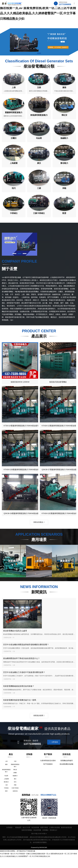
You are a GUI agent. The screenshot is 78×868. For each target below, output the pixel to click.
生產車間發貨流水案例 (48, 768)
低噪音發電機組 (27, 840)
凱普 (6, 801)
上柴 (6, 769)
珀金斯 (6, 785)
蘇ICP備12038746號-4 (39, 844)
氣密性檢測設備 (66, 838)
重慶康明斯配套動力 (15, 774)
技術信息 (67, 762)
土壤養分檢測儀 (54, 838)
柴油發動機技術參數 (66, 772)
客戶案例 (48, 762)
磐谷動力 (6, 791)
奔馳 (15, 795)
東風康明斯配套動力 (6, 779)
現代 (15, 791)
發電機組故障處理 (67, 768)
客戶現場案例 (48, 772)
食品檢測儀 (35, 838)
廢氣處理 (18, 838)
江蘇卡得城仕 (15, 798)
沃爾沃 (15, 781)
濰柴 (6, 773)
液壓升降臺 (44, 838)
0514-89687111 (48, 805)
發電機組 (45, 840)
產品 (11, 762)
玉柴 (15, 769)
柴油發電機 (37, 840)
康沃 (15, 788)
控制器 (29, 762)
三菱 (6, 795)
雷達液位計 (53, 840)
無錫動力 (15, 785)
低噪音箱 (15, 801)
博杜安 (15, 778)
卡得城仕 (6, 798)
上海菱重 (6, 788)
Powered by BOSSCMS (39, 858)
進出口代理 (26, 838)
